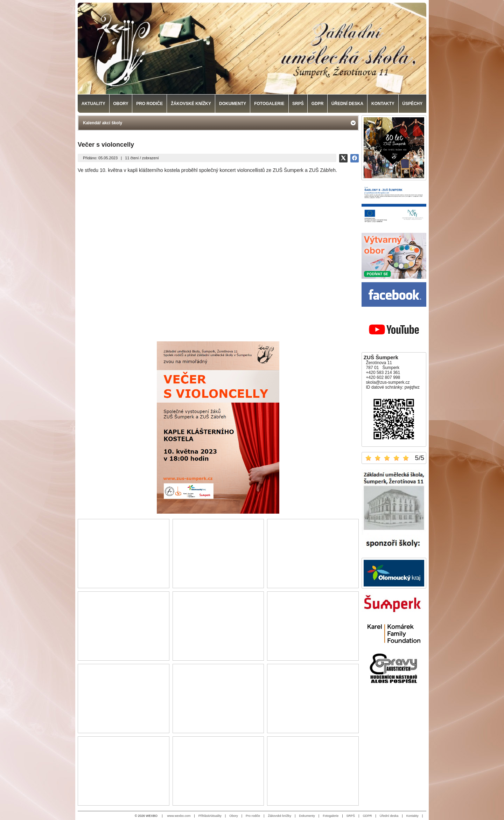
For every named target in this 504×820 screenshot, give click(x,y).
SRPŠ (351, 816)
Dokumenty (307, 816)
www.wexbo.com (179, 816)
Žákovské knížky (279, 816)
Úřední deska (389, 816)
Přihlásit (204, 816)
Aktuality (216, 816)
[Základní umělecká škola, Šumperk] (252, 48)
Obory (234, 816)
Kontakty (412, 816)
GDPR (367, 816)
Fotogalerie (331, 816)
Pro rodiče (253, 816)
